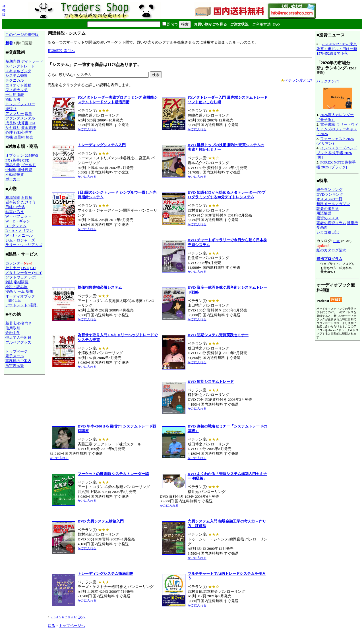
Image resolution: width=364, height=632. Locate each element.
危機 (9, 137)
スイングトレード (20, 66)
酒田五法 (13, 99)
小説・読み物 (16, 287)
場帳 (30, 291)
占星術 (19, 137)
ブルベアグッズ (18, 342)
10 (75, 617)
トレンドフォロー (20, 104)
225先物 (31, 155)
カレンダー (15, 263)
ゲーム (19, 291)
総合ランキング (329, 190)
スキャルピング (18, 71)
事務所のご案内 (18, 361)
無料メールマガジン (333, 204)
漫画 (9, 291)
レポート (36, 277)
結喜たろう (15, 212)
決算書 (23, 123)
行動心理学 (23, 132)
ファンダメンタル (20, 118)
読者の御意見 (328, 209)
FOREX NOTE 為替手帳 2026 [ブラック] (336, 165)
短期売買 (13, 61)
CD (33, 268)
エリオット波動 (18, 85)
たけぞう (28, 202)
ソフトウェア (16, 277)
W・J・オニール (19, 235)
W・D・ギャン (18, 221)
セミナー (13, 268)
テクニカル (15, 80)
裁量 (28, 114)
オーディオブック (20, 296)
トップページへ (72, 626)
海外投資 (25, 170)
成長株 (11, 123)
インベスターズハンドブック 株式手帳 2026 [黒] (337, 153)
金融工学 (13, 333)
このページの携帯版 (22, 35)
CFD (26, 160)
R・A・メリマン (19, 231)
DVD (25, 268)
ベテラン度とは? (296, 80)
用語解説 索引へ (61, 51)
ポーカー (13, 179)
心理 (9, 132)
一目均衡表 (15, 95)
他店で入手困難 (18, 337)
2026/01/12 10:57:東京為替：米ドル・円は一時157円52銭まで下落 (337, 49)
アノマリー (15, 114)
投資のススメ (328, 218)
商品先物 (13, 165)
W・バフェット (18, 216)
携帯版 (4, 11)
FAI (33, 123)
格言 (30, 137)
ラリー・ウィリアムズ (24, 245)
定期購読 (21, 282)
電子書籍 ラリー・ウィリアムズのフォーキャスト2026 (337, 129)
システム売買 (16, 76)
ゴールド (28, 165)
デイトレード (32, 61)
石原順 (27, 198)
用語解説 (324, 213)
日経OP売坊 (15, 207)
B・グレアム (16, 226)
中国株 (11, 170)
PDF (337, 241)
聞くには (15, 301)
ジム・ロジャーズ (20, 240)
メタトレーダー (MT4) (24, 273)
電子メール (15, 356)
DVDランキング (330, 194)
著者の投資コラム (331, 223)
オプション (15, 155)
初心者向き (23, 323)
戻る (51, 626)
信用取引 (13, 328)
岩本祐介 (13, 202)
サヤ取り (13, 128)
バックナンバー (329, 81)
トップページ (16, 351)
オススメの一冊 (329, 199)
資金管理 (28, 128)
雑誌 (9, 282)
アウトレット (16, 305)
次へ (82, 617)
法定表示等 (15, 366)
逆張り (11, 109)
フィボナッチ (16, 90)
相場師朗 (13, 198)
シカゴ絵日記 (328, 232)
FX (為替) (13, 160)
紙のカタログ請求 (331, 250)
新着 (9, 43)
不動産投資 (15, 174)
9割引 (33, 305)
